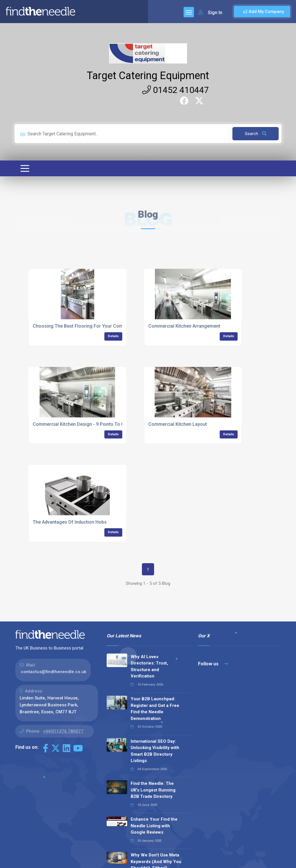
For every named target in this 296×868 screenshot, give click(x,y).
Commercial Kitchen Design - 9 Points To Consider (87, 424)
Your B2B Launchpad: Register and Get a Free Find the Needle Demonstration (155, 709)
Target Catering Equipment (148, 76)
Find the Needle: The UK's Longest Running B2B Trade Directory (153, 790)
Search (256, 134)
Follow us (213, 664)
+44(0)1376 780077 (63, 731)
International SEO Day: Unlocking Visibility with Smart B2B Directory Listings (155, 751)
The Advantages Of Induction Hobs (70, 522)
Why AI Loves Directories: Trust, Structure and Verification (149, 667)
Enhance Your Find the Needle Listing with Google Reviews (154, 826)
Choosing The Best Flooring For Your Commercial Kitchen (94, 326)
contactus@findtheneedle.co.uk (54, 672)
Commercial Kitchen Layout (178, 424)
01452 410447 (176, 90)
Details (113, 336)
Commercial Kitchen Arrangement (184, 326)
